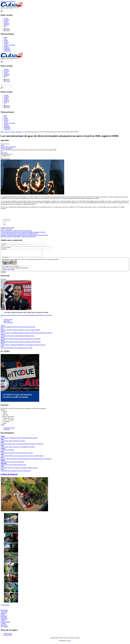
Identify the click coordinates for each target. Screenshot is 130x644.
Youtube (6, 19)
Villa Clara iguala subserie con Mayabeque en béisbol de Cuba (17, 337)
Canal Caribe (4, 613)
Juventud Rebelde (5, 623)
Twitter (6, 22)
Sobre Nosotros (8, 635)
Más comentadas (8, 324)
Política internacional (8, 418)
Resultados (7, 431)
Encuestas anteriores (9, 429)
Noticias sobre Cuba (8, 419)
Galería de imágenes (9, 475)
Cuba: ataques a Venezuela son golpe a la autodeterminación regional (19, 439)
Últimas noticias (8, 321)
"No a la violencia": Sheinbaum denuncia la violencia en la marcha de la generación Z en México (26, 334)
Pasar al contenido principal (8, 1)
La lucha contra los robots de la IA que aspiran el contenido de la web (19, 234)
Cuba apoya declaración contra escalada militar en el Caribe (17, 349)
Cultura (6, 43)
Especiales (7, 48)
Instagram (7, 20)
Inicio (6, 37)
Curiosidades (6, 423)
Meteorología (4, 611)
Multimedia (7, 49)
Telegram (6, 25)
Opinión (6, 46)
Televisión (5, 416)
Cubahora (3, 625)
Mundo (6, 40)
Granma (3, 622)
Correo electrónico (6, 247)
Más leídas (7, 322)
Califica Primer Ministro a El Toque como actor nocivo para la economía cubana (22, 457)
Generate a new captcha (8, 271)
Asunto (3, 245)
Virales (5, 424)
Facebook (7, 23)
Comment (4, 249)
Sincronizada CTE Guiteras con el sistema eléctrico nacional (17, 454)
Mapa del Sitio (8, 636)
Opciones (3, 411)
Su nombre (4, 244)
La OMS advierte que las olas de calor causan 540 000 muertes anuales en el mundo (23, 232)
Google (12, 228)
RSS (5, 26)
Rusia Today (4, 153)
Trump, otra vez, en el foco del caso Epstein (12, 463)
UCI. (70, 642)
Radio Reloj (4, 617)
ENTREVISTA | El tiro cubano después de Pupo (13, 466)
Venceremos (4, 626)
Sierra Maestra (5, 628)
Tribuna (3, 616)
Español (7, 30)
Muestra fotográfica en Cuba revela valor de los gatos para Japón (18, 328)
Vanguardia (4, 619)
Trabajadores (4, 620)
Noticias (7, 132)
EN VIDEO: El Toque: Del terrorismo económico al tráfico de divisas (19, 469)
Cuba (5, 39)
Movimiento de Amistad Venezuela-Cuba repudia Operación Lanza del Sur (21, 340)
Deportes (6, 42)
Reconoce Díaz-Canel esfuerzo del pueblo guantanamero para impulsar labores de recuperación (26, 460)
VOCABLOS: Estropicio (7, 451)
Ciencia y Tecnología (10, 45)
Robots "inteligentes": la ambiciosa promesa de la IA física (16, 231)
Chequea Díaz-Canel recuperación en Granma (13, 442)
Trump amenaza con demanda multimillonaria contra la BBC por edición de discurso (23, 346)
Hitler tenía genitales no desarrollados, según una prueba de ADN (18, 237)
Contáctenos (7, 51)
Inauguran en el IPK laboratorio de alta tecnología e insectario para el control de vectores (24, 235)
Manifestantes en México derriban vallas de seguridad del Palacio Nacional (21, 343)
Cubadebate (4, 614)
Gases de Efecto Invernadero (8, 147)
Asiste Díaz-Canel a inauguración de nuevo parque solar (16, 472)
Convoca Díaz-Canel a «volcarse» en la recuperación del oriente (18, 448)
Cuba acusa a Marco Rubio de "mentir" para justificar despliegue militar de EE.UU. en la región (26, 316)
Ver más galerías (5, 606)
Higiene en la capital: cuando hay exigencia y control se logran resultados (20, 331)
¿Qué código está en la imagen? (11, 267)
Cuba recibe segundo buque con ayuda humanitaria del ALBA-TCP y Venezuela (22, 445)
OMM (2, 145)
